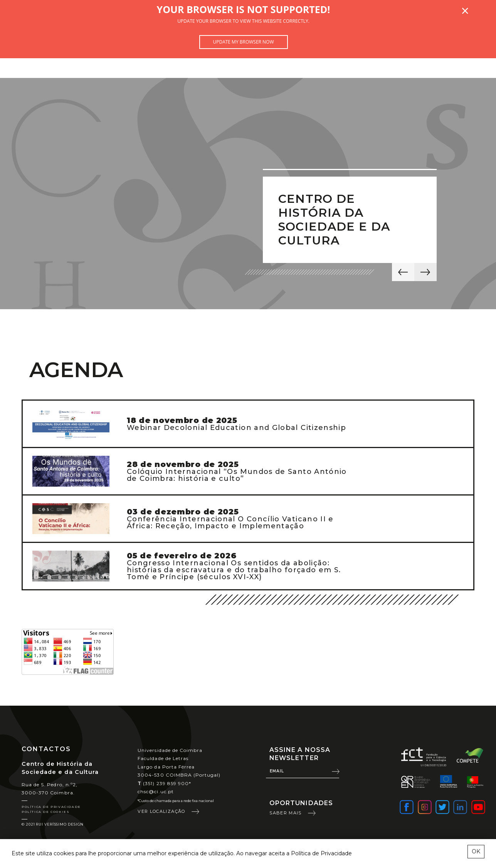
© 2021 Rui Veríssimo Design (53, 824)
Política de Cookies (45, 812)
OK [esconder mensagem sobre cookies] (476, 851)
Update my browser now (243, 42)
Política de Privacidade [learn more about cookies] (321, 853)
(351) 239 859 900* (164, 783)
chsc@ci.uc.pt (156, 791)
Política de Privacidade (51, 807)
